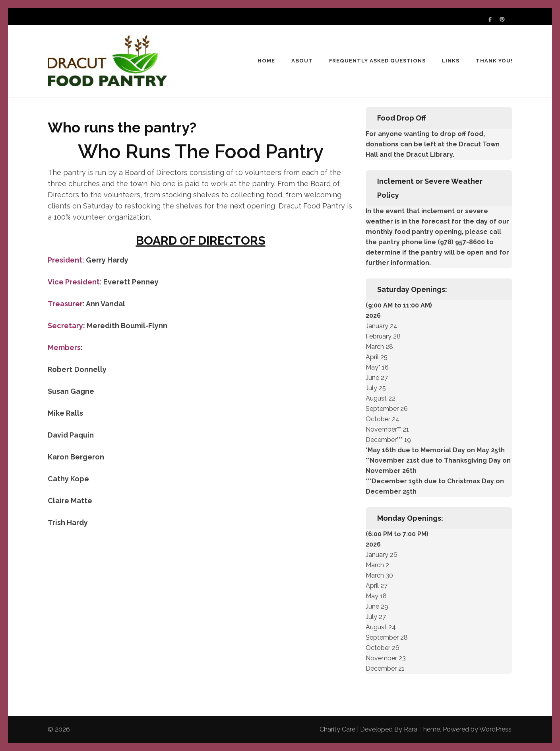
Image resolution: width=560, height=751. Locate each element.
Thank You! (494, 61)
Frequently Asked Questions (377, 61)
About (302, 61)
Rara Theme (422, 729)
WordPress (495, 729)
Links (451, 61)
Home (266, 61)
